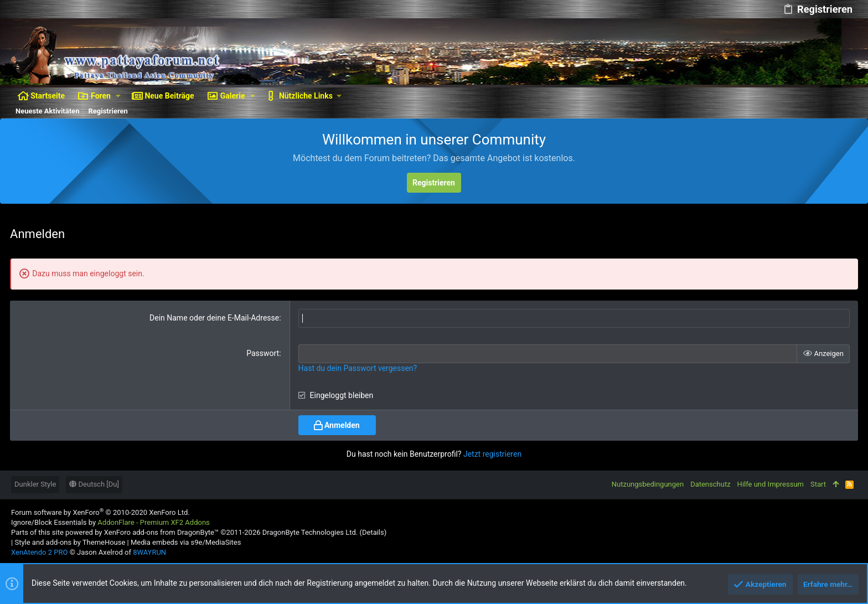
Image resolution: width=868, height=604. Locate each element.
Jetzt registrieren (492, 453)
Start (818, 484)
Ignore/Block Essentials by (110, 522)
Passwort (263, 353)
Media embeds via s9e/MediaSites (186, 542)
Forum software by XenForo (100, 512)
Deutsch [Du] (94, 484)
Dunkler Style (35, 484)
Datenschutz (710, 484)
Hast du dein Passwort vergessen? (358, 368)
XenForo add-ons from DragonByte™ (161, 532)
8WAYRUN (149, 552)
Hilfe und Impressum (771, 484)
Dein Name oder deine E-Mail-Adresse (215, 318)
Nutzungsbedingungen (648, 484)
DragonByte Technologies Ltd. (310, 532)
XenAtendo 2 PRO (39, 552)
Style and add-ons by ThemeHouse (70, 542)
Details (373, 532)
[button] (118, 96)
